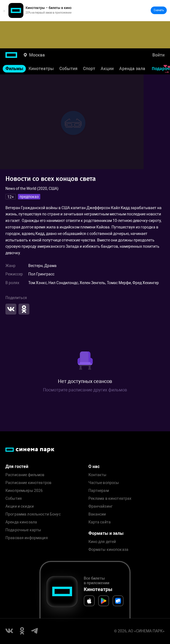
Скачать (159, 10)
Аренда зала (132, 69)
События (68, 69)
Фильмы (14, 69)
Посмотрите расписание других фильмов (85, 390)
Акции (107, 69)
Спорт (89, 69)
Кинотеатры (41, 69)
